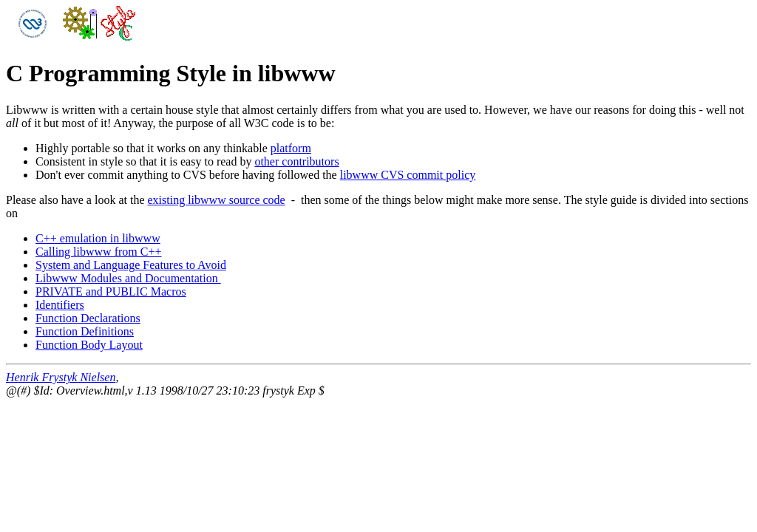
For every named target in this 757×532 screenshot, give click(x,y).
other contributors (296, 161)
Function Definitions (85, 331)
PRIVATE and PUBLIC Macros (111, 291)
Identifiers (60, 305)
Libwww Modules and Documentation (128, 278)
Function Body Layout (89, 345)
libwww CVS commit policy (408, 175)
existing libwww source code (217, 200)
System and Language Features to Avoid (131, 265)
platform (291, 148)
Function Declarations (88, 318)
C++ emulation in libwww (98, 238)
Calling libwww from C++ (98, 252)
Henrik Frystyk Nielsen (61, 377)
